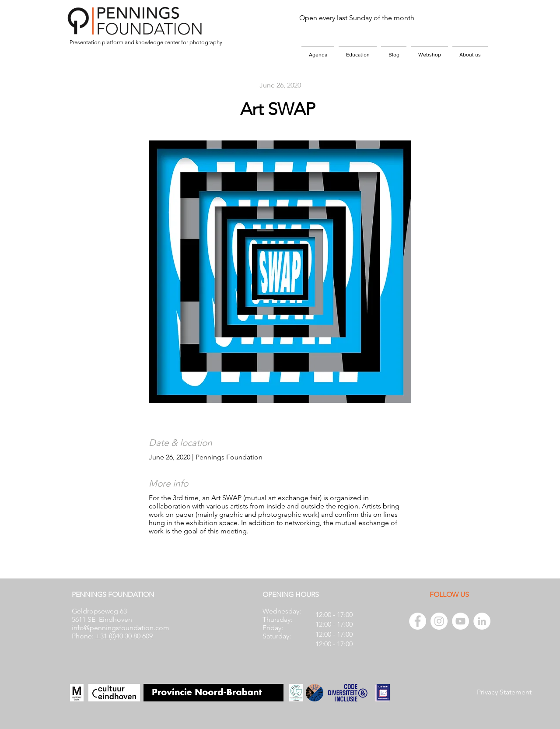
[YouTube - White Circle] (460, 621)
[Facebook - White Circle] (418, 621)
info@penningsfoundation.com (121, 628)
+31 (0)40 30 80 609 (124, 636)
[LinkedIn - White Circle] (482, 621)
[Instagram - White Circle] (439, 621)
